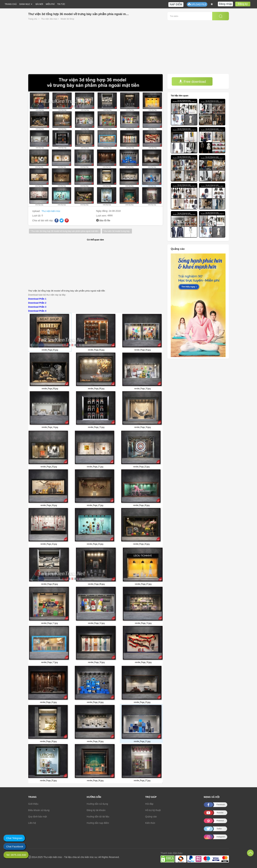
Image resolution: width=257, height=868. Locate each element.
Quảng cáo (151, 817)
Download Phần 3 (37, 307)
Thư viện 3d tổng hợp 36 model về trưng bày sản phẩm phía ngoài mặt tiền (65, 231)
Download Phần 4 (37, 311)
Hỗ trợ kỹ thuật (153, 810)
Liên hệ (32, 823)
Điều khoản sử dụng (39, 810)
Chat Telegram (14, 838)
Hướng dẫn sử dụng (97, 804)
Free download (192, 82)
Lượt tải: (37, 216)
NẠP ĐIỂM (176, 4)
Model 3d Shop (67, 19)
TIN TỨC (61, 4)
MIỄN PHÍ (50, 4)
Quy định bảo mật (38, 817)
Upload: (37, 211)
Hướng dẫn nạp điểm (98, 823)
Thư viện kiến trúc (51, 211)
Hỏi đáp (149, 804)
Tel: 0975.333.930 (16, 855)
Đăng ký (243, 4)
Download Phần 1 (37, 299)
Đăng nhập (225, 4)
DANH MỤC (25, 4)
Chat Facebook (15, 846)
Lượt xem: (102, 216)
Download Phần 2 (37, 303)
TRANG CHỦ (11, 4)
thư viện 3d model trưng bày (117, 231)
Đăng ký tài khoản (96, 810)
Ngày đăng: (102, 211)
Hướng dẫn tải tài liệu (98, 817)
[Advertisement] (129, 49)
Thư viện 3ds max (49, 19)
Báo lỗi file (105, 220)
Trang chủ (33, 19)
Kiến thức (150, 823)
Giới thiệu (33, 804)
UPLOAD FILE (197, 4)
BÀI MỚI (39, 4)
